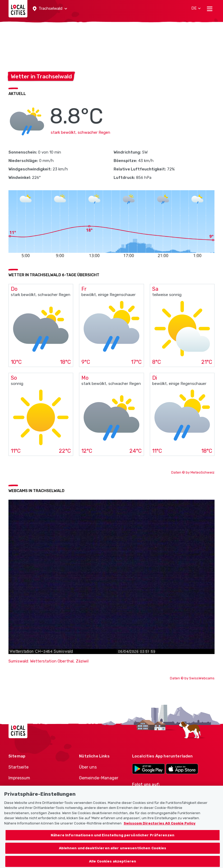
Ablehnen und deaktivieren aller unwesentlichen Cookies (113, 855)
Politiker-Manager (97, 788)
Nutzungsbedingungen (32, 788)
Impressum (19, 778)
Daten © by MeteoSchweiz (193, 472)
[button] (50, 9)
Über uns (88, 767)
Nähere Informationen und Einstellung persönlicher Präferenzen (113, 841)
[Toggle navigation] (210, 9)
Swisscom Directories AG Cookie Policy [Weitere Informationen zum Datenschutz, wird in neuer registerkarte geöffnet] (160, 830)
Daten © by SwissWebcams (192, 678)
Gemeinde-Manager (99, 778)
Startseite (18, 767)
